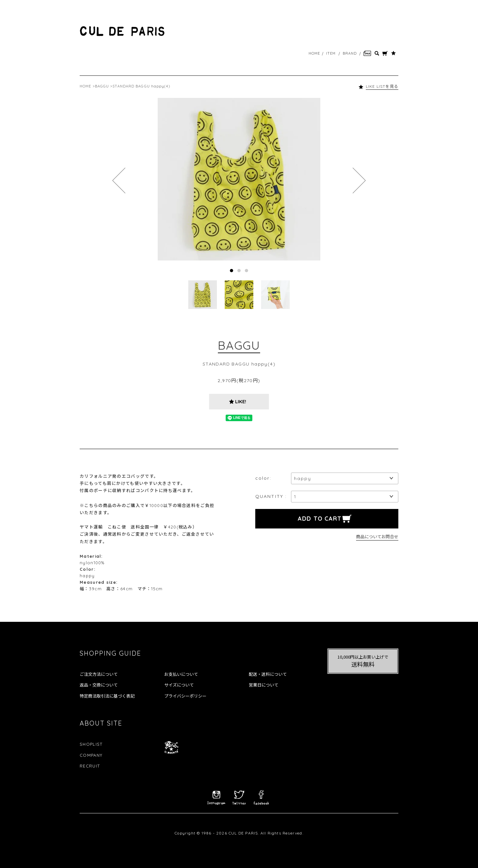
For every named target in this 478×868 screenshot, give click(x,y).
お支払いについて (181, 674)
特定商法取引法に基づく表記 (107, 696)
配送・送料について (268, 674)
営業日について (264, 685)
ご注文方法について (99, 674)
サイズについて (179, 685)
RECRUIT (90, 766)
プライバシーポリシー (185, 696)
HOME (314, 53)
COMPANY (91, 755)
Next (359, 180)
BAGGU (102, 86)
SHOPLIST (91, 744)
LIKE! (241, 401)
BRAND (350, 53)
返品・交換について (99, 685)
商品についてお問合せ (377, 536)
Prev (119, 180)
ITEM (331, 53)
